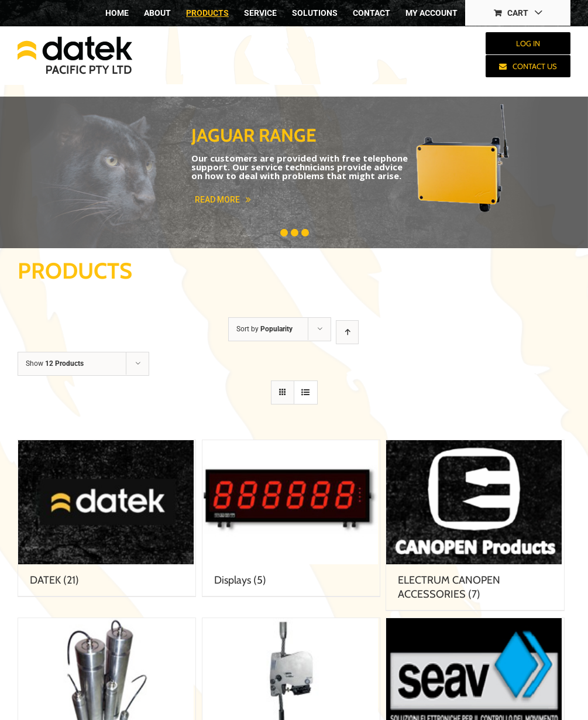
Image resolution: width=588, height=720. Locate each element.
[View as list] (306, 392)
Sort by (264, 329)
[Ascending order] (347, 332)
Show (55, 364)
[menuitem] (117, 13)
